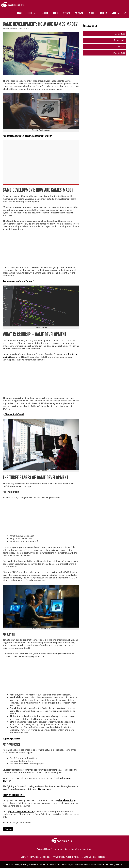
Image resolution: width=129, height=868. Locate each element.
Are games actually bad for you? (18, 281)
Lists (55, 13)
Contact (24, 857)
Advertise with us (73, 849)
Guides (33, 13)
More (117, 13)
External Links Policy (47, 849)
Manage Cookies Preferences (94, 857)
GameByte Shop (67, 800)
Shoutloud (87, 849)
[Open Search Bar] (125, 13)
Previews (79, 13)
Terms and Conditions (40, 857)
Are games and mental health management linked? (27, 136)
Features (44, 13)
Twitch (91, 13)
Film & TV (103, 13)
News (20, 13)
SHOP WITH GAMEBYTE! (14, 795)
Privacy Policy (58, 857)
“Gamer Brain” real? (14, 414)
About (60, 849)
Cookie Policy (73, 857)
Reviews (66, 13)
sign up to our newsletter (21, 811)
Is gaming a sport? (11, 739)
